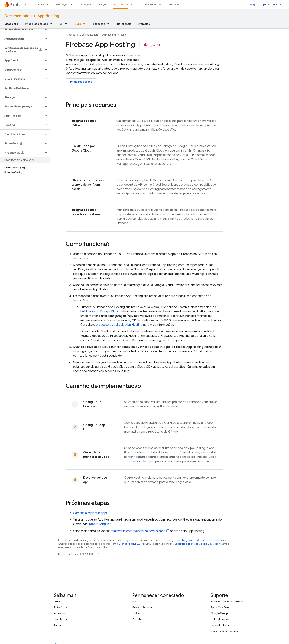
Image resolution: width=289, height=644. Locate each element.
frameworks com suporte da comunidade (137, 531)
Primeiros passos (81, 82)
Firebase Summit (142, 607)
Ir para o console (271, 4)
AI (61, 24)
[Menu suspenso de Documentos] (133, 4)
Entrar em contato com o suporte (230, 601)
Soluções (86, 4)
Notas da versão (220, 619)
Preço (102, 4)
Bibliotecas (60, 619)
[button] (22, 29)
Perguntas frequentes (223, 625)
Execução (62, 4)
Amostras (60, 613)
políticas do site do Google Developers (199, 544)
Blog (252, 4)
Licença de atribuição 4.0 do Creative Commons (193, 540)
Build (41, 4)
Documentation (18, 16)
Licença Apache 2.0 (129, 544)
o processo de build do (118, 325)
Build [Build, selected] (78, 24)
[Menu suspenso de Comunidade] (161, 4)
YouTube (137, 619)
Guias (57, 601)
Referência (124, 24)
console (139, 461)
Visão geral (11, 24)
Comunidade (149, 4)
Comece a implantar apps (90, 513)
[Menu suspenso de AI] (67, 24)
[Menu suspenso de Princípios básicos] (52, 24)
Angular (105, 524)
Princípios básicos (36, 24)
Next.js (94, 524)
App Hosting (48, 16)
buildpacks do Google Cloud (100, 311)
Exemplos (144, 24)
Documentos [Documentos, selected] (120, 4)
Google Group (219, 613)
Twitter (136, 613)
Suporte (174, 4)
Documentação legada (224, 631)
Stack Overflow (220, 607)
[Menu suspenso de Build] (48, 4)
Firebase (70, 35)
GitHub (58, 625)
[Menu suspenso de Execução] (73, 4)
